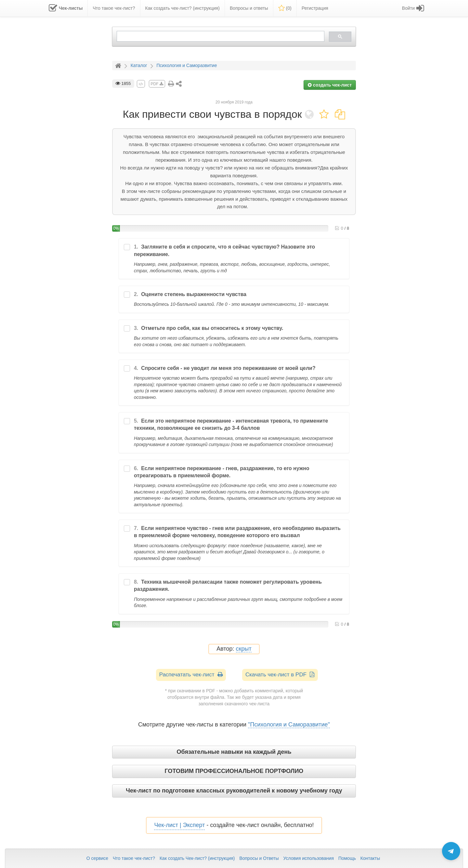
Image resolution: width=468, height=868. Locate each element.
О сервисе (97, 858)
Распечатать (191, 675)
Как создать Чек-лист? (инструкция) (197, 858)
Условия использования (309, 858)
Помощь (347, 858)
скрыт (244, 649)
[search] (220, 36)
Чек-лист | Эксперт (179, 825)
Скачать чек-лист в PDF (280, 675)
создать (330, 85)
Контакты (370, 858)
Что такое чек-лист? (134, 858)
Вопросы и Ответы (259, 858)
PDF (157, 84)
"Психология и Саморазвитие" (289, 725)
